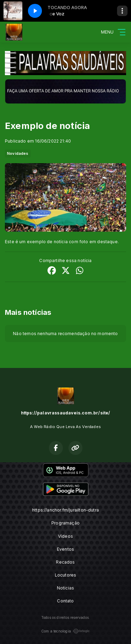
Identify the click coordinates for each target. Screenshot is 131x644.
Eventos (65, 549)
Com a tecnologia (65, 631)
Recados (65, 562)
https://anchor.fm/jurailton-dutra (65, 510)
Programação (65, 523)
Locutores (66, 575)
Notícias (65, 588)
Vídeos (65, 536)
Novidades (18, 153)
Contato (65, 601)
